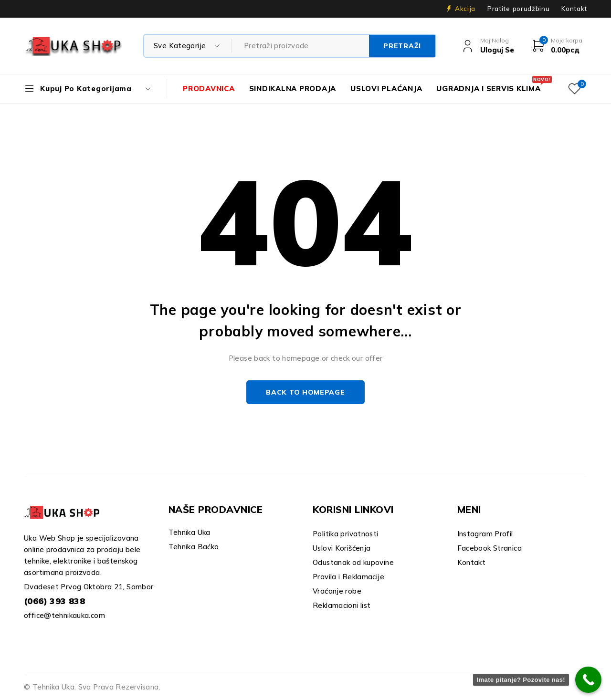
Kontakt (574, 9)
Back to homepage (305, 392)
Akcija (465, 9)
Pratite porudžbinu (518, 9)
